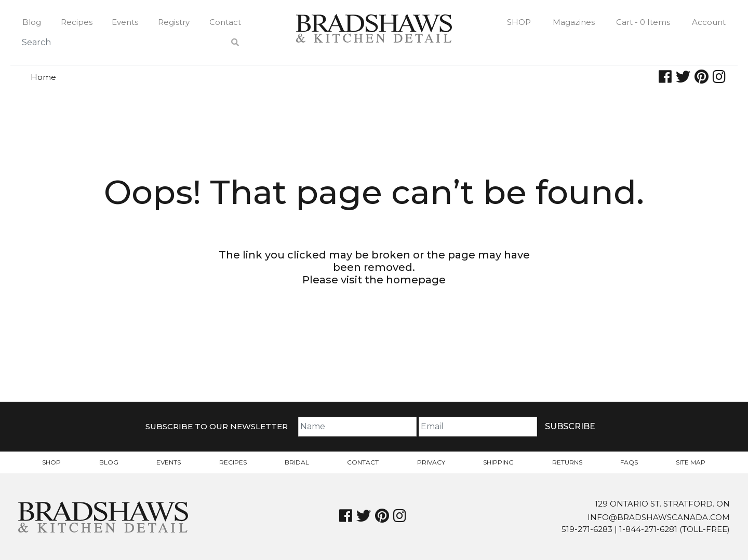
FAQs (629, 462)
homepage (416, 280)
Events (125, 22)
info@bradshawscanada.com (659, 517)
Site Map (691, 462)
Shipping (498, 462)
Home (43, 77)
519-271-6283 (587, 529)
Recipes (77, 22)
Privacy (431, 462)
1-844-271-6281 (648, 529)
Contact (225, 22)
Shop (519, 22)
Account (709, 22)
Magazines (574, 22)
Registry (174, 22)
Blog (32, 22)
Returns (567, 462)
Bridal (297, 462)
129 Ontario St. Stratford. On (662, 504)
